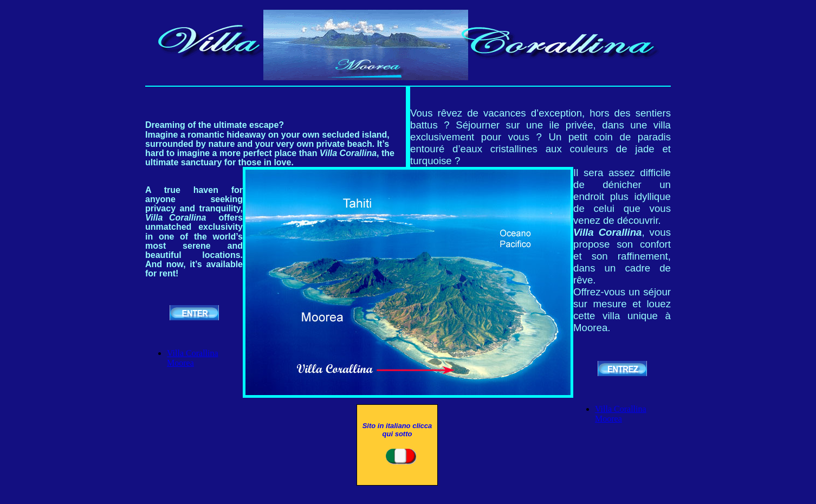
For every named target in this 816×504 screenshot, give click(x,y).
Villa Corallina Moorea (193, 358)
